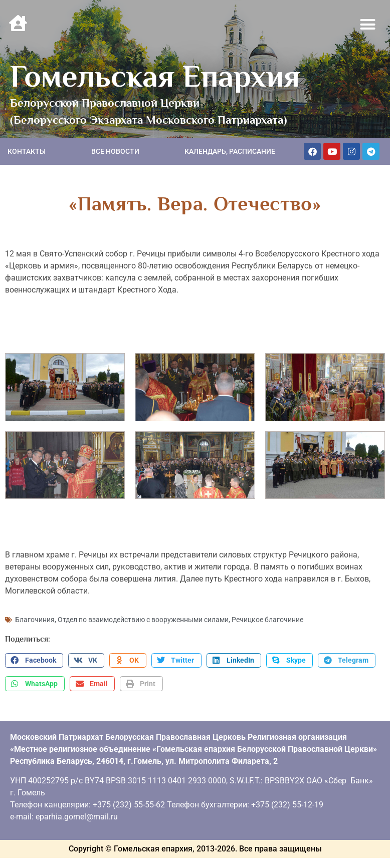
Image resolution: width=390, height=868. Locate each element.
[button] (368, 25)
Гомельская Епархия (155, 76)
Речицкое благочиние (267, 620)
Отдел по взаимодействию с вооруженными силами (143, 620)
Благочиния (35, 620)
